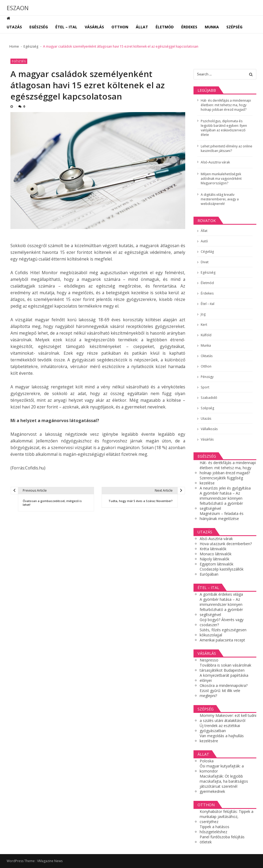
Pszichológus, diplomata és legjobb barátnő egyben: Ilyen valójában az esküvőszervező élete (224, 128)
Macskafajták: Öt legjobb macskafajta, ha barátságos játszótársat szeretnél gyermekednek (224, 784)
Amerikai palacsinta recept (222, 640)
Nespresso (209, 660)
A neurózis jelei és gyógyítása (225, 488)
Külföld (206, 335)
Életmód (165, 27)
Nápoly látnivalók (214, 559)
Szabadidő (209, 398)
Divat (205, 262)
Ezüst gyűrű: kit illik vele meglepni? (220, 693)
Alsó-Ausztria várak (215, 162)
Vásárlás (94, 27)
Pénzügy (207, 377)
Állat (142, 27)
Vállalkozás (209, 429)
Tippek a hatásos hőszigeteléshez (214, 829)
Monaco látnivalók (216, 554)
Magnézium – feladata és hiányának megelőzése (222, 516)
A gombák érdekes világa (221, 594)
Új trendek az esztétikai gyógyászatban (220, 728)
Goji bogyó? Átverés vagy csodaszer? (222, 622)
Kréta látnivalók (213, 549)
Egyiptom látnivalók (216, 564)
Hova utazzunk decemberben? (226, 544)
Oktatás (207, 356)
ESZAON (18, 8)
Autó (204, 241)
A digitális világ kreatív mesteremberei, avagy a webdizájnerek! (220, 199)
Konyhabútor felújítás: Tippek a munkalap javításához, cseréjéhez (227, 817)
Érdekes (189, 27)
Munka (212, 27)
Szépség (234, 27)
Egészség (39, 27)
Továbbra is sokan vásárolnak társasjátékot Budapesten (225, 668)
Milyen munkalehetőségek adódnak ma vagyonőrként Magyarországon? (221, 179)
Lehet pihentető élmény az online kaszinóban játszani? (227, 148)
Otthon (120, 27)
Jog (203, 314)
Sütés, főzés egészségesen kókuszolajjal (223, 632)
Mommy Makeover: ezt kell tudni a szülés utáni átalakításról (228, 718)
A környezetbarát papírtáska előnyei (224, 678)
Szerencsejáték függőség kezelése (221, 480)
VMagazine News (50, 861)
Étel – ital (66, 27)
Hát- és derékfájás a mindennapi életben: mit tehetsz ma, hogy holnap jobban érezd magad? (226, 105)
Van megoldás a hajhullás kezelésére (222, 738)
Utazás (14, 27)
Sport (205, 387)
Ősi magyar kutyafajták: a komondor (222, 768)
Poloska (207, 761)
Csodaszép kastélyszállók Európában (222, 572)
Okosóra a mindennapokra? (224, 685)
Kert (204, 325)
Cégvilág (207, 252)
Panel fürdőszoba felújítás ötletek (222, 839)
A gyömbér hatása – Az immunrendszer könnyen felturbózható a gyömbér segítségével (221, 501)
